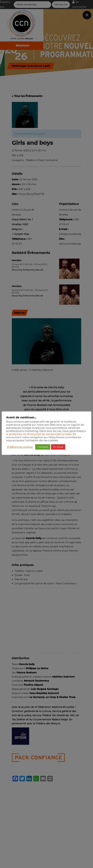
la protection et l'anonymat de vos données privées (39, 434)
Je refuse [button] (58, 447)
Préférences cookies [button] (20, 447)
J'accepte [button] (43, 447)
